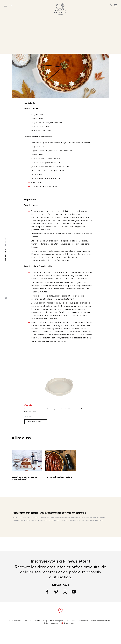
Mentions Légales (56, 621)
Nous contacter (15, 621)
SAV (68, 621)
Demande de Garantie (32, 621)
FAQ (45, 621)
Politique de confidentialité (101, 621)
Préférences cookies (51, 623)
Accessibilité (84, 621)
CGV (74, 621)
